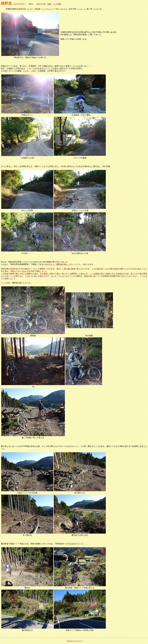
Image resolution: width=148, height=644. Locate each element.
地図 (49, 4)
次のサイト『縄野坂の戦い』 (57, 264)
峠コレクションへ (75, 641)
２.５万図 (57, 4)
